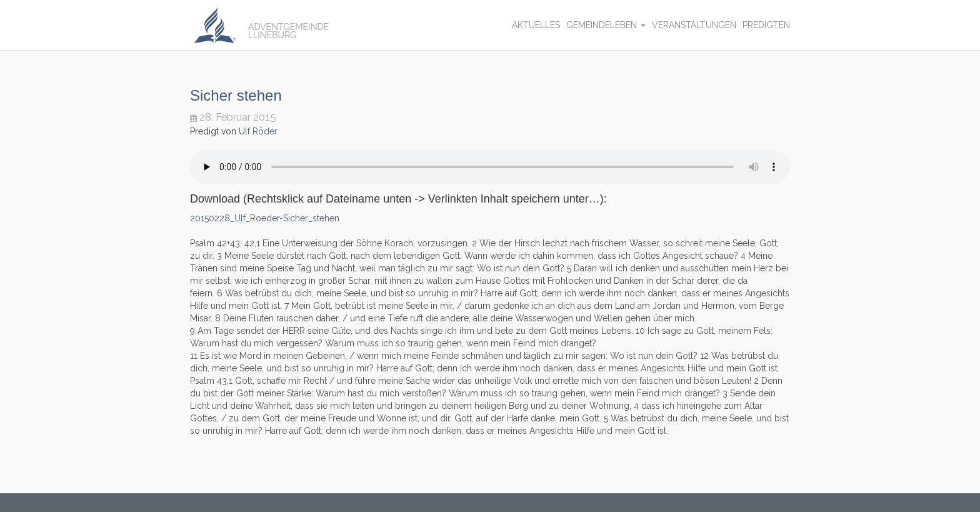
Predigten (766, 25)
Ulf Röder (258, 131)
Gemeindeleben (606, 25)
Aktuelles (536, 25)
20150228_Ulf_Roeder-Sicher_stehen (265, 218)
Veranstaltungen (694, 25)
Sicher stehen (236, 95)
